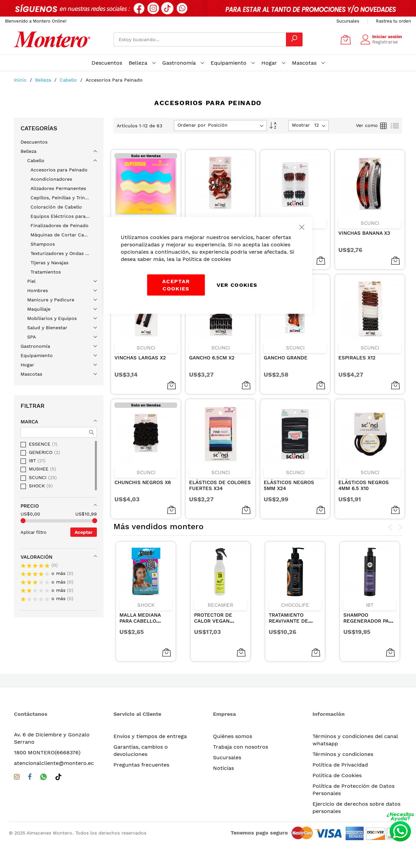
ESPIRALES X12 (357, 352)
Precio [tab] (30, 506)
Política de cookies (207, 259)
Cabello (69, 80)
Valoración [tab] (36, 557)
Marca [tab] (29, 422)
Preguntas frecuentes (141, 765)
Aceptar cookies (176, 285)
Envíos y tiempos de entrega (150, 736)
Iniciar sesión (387, 36)
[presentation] (390, 527)
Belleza (44, 80)
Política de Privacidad (340, 765)
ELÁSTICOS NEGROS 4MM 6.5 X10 (364, 479)
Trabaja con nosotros (241, 747)
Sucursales (348, 21)
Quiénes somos (233, 736)
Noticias (223, 768)
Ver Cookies (237, 285)
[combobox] (200, 39)
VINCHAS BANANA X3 (364, 227)
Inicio (21, 80)
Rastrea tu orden (393, 21)
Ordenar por (192, 125)
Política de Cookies (337, 775)
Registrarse (385, 42)
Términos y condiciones (343, 754)
